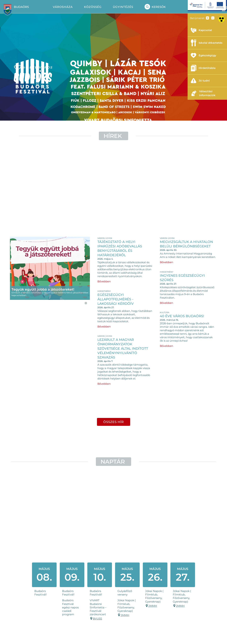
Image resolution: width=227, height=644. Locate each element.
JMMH (125, 615)
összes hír (114, 422)
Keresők (155, 7)
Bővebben (104, 281)
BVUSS (97, 619)
